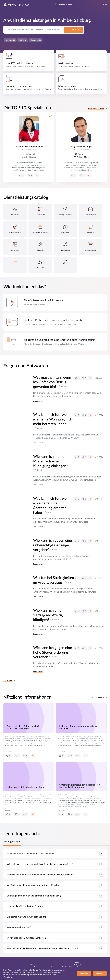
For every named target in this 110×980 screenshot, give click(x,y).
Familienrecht (10, 40)
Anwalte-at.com (17, 4)
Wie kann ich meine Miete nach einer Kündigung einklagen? (50, 461)
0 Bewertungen (31, 149)
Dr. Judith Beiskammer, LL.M (29, 146)
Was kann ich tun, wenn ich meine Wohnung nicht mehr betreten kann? (53, 419)
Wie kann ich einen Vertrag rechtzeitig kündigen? (48, 615)
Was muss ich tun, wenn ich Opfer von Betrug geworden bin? (52, 382)
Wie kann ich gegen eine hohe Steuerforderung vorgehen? (53, 652)
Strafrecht (23, 40)
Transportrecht (36, 40)
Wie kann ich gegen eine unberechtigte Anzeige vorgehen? (53, 545)
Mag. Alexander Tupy (81, 146)
